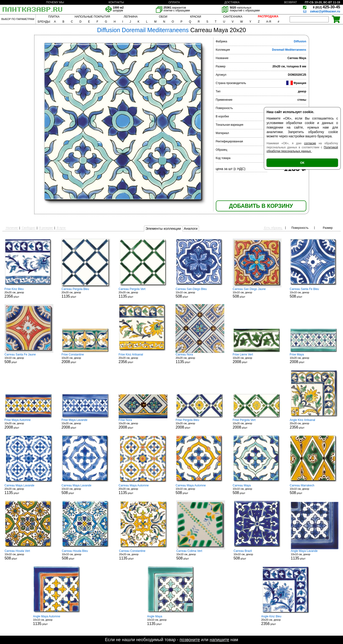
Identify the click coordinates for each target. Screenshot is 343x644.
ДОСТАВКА (232, 2)
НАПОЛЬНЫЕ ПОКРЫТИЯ (92, 17)
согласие (310, 143)
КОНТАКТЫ (116, 2)
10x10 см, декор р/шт (200, 293)
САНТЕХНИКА (233, 17)
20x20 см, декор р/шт (29, 293)
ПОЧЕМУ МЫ (55, 2)
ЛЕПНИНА (131, 17)
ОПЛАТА (174, 2)
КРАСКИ (196, 17)
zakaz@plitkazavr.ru (325, 11)
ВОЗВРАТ (291, 2)
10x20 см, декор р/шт (86, 358)
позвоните (190, 640)
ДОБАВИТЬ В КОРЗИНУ (261, 206)
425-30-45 (327, 7)
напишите (219, 640)
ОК (302, 163)
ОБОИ (163, 17)
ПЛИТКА (54, 17)
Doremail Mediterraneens (289, 50)
